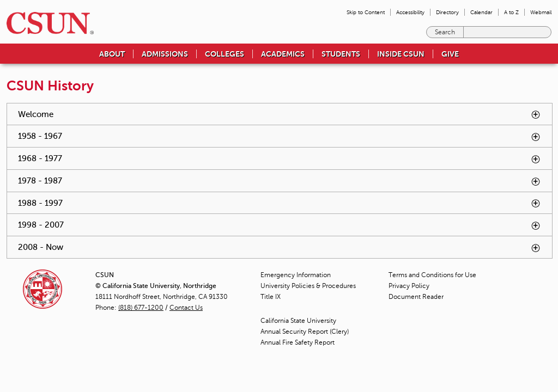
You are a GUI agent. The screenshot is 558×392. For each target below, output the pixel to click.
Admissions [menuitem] (165, 54)
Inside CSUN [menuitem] (401, 54)
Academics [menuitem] (283, 54)
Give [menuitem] (450, 54)
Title (271, 297)
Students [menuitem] (341, 54)
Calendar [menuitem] (481, 12)
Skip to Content (366, 12)
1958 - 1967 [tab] (280, 136)
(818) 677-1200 (141, 308)
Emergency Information (296, 275)
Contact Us (186, 308)
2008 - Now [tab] (280, 247)
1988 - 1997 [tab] (280, 203)
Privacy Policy (409, 286)
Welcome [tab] (280, 115)
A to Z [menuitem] (511, 12)
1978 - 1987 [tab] (280, 181)
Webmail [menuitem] (541, 12)
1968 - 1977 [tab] (280, 159)
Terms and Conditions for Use (432, 275)
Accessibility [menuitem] (410, 12)
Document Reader (416, 297)
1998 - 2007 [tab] (280, 225)
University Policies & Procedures (308, 286)
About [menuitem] (112, 54)
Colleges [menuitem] (225, 54)
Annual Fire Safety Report (298, 342)
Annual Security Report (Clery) (305, 332)
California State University (298, 321)
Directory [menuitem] (447, 12)
